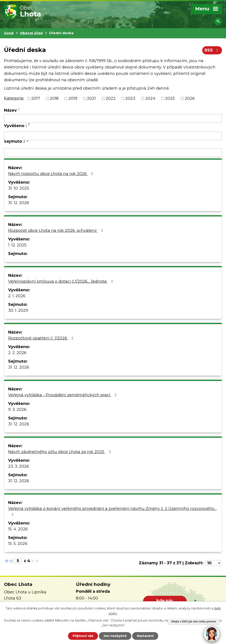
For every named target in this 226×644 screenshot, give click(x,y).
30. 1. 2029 (18, 310)
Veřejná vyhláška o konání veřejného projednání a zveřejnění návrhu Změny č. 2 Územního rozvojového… (112, 511)
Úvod (9, 33)
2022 (111, 98)
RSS (212, 50)
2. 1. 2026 (17, 296)
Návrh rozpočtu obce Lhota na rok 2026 (52, 174)
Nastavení (145, 636)
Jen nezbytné (115, 636)
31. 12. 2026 (19, 203)
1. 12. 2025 (17, 245)
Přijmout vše (83, 636)
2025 (170, 98)
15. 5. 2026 (18, 544)
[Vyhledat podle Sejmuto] (113, 153)
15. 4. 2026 (18, 529)
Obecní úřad (31, 33)
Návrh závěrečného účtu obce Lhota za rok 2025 (60, 452)
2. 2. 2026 (17, 353)
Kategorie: (14, 98)
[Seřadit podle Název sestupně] (19, 110)
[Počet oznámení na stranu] (213, 563)
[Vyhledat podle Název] (113, 118)
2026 (190, 98)
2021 (91, 98)
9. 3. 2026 (17, 410)
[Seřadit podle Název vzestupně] (19, 108)
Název (10, 110)
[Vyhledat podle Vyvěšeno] (113, 136)
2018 (54, 98)
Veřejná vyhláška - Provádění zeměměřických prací (63, 395)
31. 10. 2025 (19, 188)
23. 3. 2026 (19, 466)
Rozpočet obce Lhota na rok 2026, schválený (56, 231)
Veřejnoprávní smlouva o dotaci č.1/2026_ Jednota (61, 281)
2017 (36, 98)
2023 (130, 98)
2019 (73, 98)
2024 (150, 98)
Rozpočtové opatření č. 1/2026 (42, 338)
